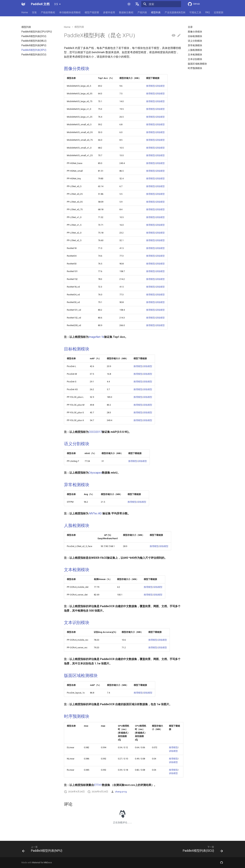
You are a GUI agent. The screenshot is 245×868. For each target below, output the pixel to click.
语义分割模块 (77, 444)
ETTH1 (98, 785)
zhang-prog (121, 792)
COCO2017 (95, 432)
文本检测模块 (77, 570)
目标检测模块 (77, 349)
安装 (34, 12)
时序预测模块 (77, 716)
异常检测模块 (77, 485)
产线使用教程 (48, 12)
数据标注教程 (126, 12)
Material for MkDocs (42, 862)
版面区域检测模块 (81, 676)
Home (25, 12)
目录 (190, 27)
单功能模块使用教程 (70, 12)
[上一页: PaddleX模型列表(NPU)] (43, 850)
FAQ (208, 12)
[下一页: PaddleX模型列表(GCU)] (202, 850)
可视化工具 (195, 12)
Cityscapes (95, 473)
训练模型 (160, 86)
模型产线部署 (92, 12)
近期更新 (219, 12)
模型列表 (156, 12)
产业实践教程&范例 (175, 12)
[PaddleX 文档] (23, 4)
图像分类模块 (77, 69)
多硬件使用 (109, 12)
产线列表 (142, 12)
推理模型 (151, 86)
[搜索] (161, 4)
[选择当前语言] (137, 4)
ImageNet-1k (96, 337)
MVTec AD (95, 513)
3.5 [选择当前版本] (56, 4)
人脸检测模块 (77, 526)
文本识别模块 (77, 623)
